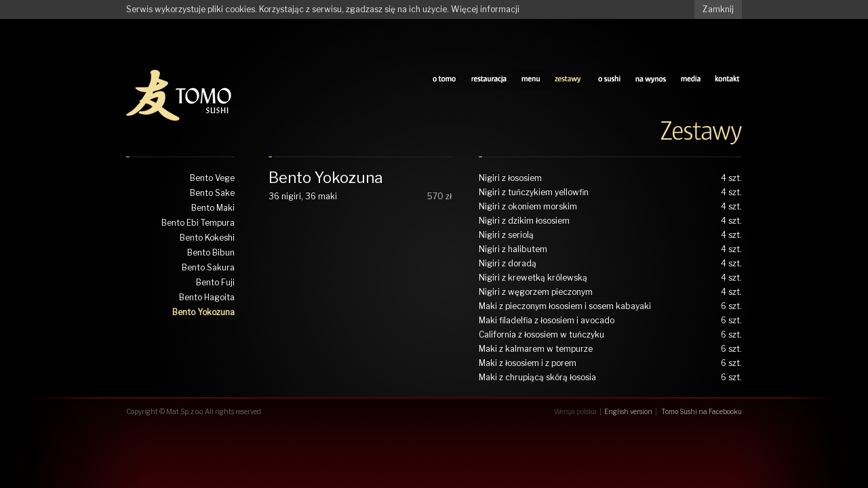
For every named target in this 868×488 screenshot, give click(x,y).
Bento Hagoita (207, 297)
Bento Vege (212, 178)
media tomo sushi (691, 80)
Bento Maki (213, 208)
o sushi (609, 80)
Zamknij (718, 9)
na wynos (651, 80)
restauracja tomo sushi (489, 80)
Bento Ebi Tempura (198, 223)
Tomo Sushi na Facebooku (702, 411)
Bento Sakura (208, 267)
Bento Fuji (215, 282)
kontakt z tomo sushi (728, 80)
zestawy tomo (569, 80)
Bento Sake (212, 193)
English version (628, 411)
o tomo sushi (444, 80)
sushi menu (531, 80)
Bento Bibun (211, 252)
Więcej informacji (485, 9)
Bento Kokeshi (207, 238)
